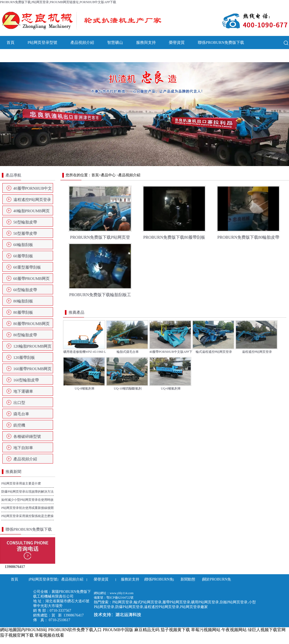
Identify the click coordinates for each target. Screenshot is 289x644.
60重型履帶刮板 (27, 267)
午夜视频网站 (234, 630)
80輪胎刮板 (23, 301)
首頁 (11, 42)
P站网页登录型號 (42, 42)
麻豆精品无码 (147, 630)
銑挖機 (19, 425)
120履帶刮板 (24, 358)
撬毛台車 (21, 414)
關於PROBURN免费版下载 (59, 56)
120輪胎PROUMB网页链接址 (33, 348)
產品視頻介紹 (82, 42)
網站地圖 (8, 630)
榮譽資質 (177, 42)
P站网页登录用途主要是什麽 (21, 483)
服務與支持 (146, 42)
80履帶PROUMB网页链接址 (32, 325)
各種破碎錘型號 (27, 437)
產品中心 (108, 175)
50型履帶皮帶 (25, 233)
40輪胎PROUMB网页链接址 (32, 212)
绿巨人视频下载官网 (267, 630)
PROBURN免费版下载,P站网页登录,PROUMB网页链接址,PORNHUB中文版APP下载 (58, 2)
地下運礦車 (23, 391)
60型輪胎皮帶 (25, 290)
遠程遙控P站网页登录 (32, 200)
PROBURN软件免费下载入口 (75, 630)
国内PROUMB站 (32, 630)
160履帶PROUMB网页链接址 (33, 370)
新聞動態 (14, 56)
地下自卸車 (23, 448)
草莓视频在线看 (49, 635)
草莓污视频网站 (206, 630)
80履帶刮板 (23, 312)
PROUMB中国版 (118, 630)
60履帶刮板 (23, 256)
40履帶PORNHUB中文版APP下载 (33, 190)
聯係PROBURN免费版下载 (221, 42)
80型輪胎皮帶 (25, 335)
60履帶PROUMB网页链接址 (32, 280)
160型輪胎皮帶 (26, 380)
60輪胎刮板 (23, 245)
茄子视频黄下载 (175, 630)
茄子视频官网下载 (17, 635)
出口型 (19, 403)
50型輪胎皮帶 (25, 222)
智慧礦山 (115, 42)
